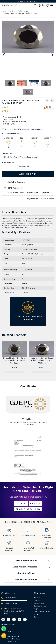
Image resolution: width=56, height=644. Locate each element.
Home (4, 11)
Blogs (36, 609)
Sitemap (37, 614)
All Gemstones (39, 603)
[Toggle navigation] (52, 5)
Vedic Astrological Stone (42, 611)
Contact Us (38, 600)
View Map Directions (8, 624)
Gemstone (12, 11)
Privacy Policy (12, 642)
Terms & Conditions (14, 639)
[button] (52, 101)
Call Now (35, 504)
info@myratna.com (11, 603)
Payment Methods (13, 636)
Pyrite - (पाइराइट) (23, 11)
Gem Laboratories (40, 606)
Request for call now (28, 509)
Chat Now (21, 504)
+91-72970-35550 (10, 598)
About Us (37, 598)
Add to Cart (28, 174)
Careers (37, 617)
